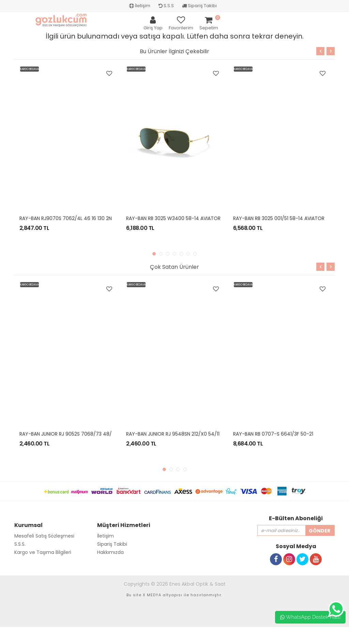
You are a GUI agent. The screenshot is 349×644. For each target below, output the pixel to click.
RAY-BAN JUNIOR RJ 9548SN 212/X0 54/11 (173, 434)
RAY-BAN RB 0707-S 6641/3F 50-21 (273, 434)
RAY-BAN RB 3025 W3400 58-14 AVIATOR (173, 218)
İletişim (140, 6)
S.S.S (166, 6)
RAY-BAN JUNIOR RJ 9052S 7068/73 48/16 (68, 434)
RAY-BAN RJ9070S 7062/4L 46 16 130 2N (66, 218)
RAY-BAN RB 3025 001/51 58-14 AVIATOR (279, 218)
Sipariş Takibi (199, 6)
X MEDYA (152, 595)
